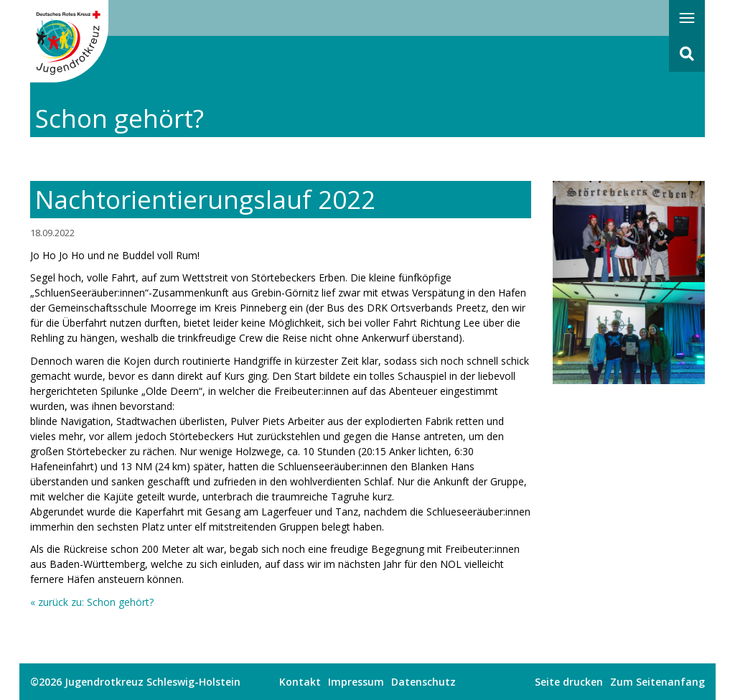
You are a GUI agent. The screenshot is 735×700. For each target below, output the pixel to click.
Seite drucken (569, 682)
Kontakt (300, 682)
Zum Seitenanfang (657, 682)
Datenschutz (423, 682)
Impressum (356, 682)
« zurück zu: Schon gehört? (92, 602)
